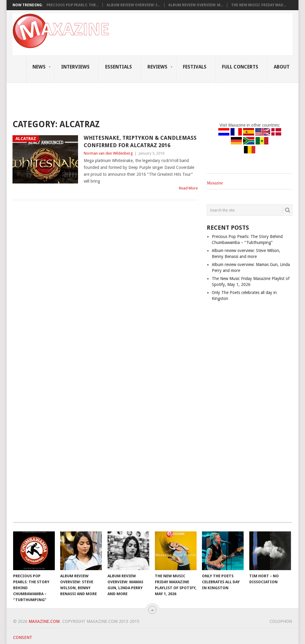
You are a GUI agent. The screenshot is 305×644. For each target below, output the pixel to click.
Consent (23, 637)
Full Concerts (240, 67)
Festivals (195, 67)
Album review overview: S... (133, 5)
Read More (188, 188)
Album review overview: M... (196, 5)
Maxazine (215, 183)
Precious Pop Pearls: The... (73, 5)
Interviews (75, 67)
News (39, 67)
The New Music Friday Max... (259, 5)
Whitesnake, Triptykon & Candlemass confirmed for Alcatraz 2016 (140, 141)
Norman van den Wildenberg (108, 153)
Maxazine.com (44, 621)
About (282, 67)
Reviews (157, 67)
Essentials (119, 67)
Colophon (281, 621)
